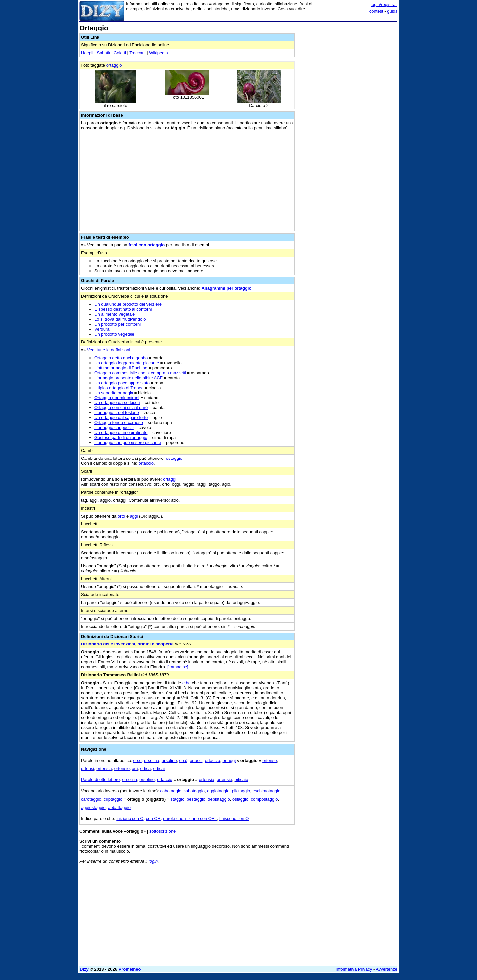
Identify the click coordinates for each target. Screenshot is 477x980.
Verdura (102, 329)
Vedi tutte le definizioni (108, 350)
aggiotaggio (218, 791)
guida (392, 11)
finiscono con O (234, 818)
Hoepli (87, 53)
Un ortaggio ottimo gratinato (121, 432)
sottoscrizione (162, 831)
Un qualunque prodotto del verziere (128, 304)
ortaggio (114, 65)
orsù (183, 760)
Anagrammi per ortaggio (226, 288)
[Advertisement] (348, 124)
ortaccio (146, 463)
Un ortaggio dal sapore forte (121, 418)
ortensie (122, 769)
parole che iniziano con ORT (190, 818)
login (153, 861)
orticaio (241, 780)
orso (138, 760)
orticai (159, 769)
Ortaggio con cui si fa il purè (121, 408)
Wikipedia (158, 53)
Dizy (84, 969)
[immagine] (178, 667)
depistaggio (219, 799)
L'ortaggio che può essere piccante (128, 442)
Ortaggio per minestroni (117, 398)
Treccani (137, 53)
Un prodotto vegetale (114, 334)
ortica (146, 769)
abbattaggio (119, 807)
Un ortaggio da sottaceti (117, 403)
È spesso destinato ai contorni (123, 309)
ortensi (88, 769)
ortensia (104, 769)
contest (376, 11)
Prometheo (130, 969)
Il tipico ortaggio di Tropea (119, 388)
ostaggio (174, 458)
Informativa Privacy (354, 969)
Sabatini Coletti (111, 53)
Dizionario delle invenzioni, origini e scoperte (127, 644)
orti (135, 769)
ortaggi (170, 479)
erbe (186, 683)
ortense (269, 760)
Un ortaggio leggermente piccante (127, 363)
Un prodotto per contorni (118, 324)
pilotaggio (241, 791)
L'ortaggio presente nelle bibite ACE (129, 378)
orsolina (152, 760)
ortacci (196, 760)
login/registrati (384, 4)
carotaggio (91, 799)
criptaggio (113, 799)
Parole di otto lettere (100, 780)
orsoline (169, 760)
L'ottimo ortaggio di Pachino (121, 368)
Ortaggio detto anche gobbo (121, 358)
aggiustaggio (93, 807)
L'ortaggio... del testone (117, 413)
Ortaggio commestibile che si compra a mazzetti (140, 373)
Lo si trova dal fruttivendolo (120, 319)
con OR (153, 818)
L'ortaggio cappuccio (114, 428)
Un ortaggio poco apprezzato (122, 383)
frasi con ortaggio (146, 245)
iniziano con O (130, 818)
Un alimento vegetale (115, 314)
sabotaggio (194, 791)
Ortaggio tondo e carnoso (119, 423)
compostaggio (264, 799)
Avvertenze (386, 969)
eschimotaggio (267, 791)
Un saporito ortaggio (114, 393)
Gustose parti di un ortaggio (121, 437)
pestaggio (196, 799)
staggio (178, 799)
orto (121, 516)
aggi (134, 516)
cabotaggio (171, 791)
